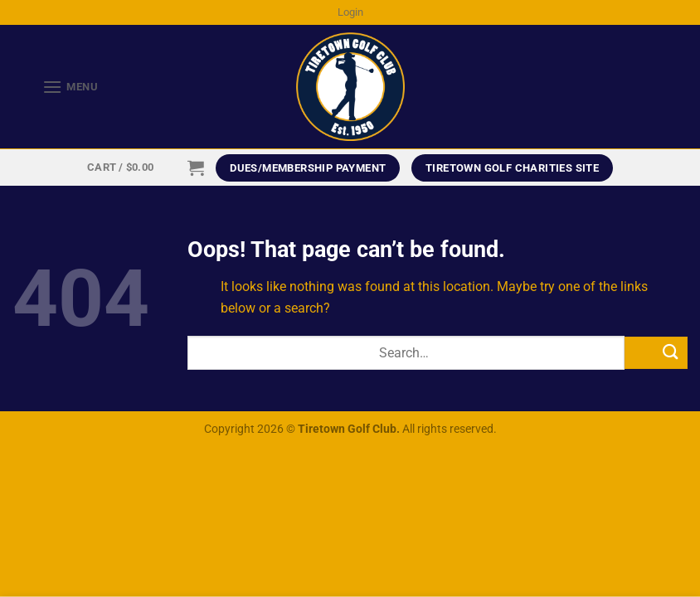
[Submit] (656, 353)
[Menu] (56, 87)
